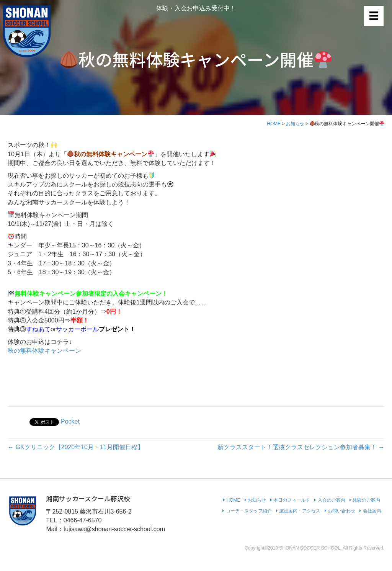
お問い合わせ (340, 511)
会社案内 (370, 511)
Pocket (70, 421)
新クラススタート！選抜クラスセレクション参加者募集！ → (301, 447)
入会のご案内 (330, 500)
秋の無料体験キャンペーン (44, 351)
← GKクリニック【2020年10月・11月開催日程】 (76, 447)
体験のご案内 (365, 500)
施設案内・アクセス (298, 511)
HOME (274, 124)
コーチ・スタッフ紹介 (247, 511)
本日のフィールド (290, 500)
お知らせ (295, 124)
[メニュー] (374, 16)
